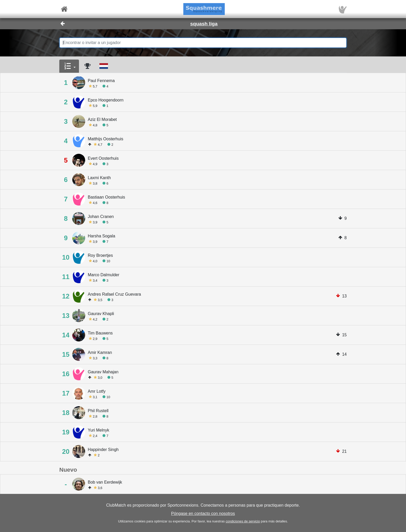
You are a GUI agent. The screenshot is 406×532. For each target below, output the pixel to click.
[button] (69, 66)
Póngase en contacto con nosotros (203, 513)
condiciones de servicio (243, 521)
